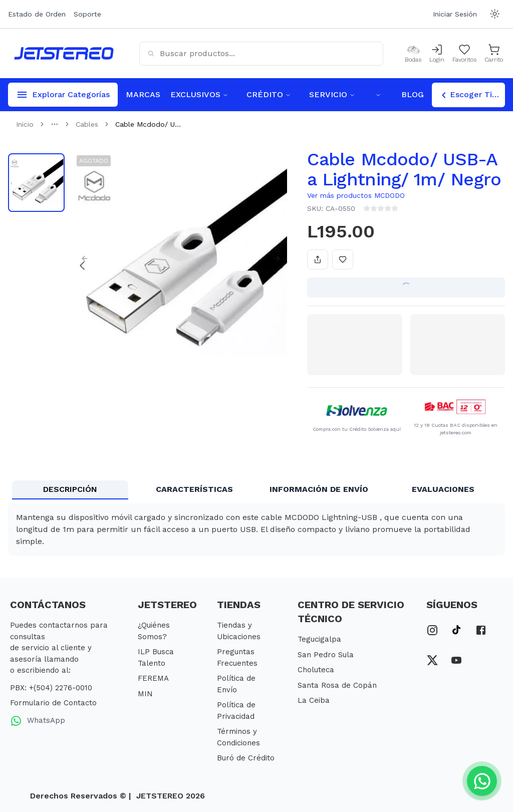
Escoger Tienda (471, 95)
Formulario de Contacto (53, 703)
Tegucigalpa (319, 639)
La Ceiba (314, 700)
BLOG (413, 94)
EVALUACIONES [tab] (443, 489)
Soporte (87, 14)
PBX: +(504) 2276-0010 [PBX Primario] (51, 688)
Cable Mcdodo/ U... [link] (148, 124)
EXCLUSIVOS (199, 94)
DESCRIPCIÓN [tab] (70, 489)
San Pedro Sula (326, 655)
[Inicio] (64, 53)
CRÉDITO (269, 94)
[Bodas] (413, 54)
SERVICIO (332, 94)
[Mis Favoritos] (464, 54)
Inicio (25, 124)
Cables (87, 124)
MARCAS (143, 94)
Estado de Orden (37, 14)
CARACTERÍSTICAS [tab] (194, 489)
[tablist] (256, 490)
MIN (145, 694)
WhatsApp (38, 721)
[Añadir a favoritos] (343, 259)
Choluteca (316, 670)
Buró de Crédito (246, 758)
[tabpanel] (256, 529)
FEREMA (153, 678)
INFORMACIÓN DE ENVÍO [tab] (319, 489)
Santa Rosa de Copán (337, 685)
